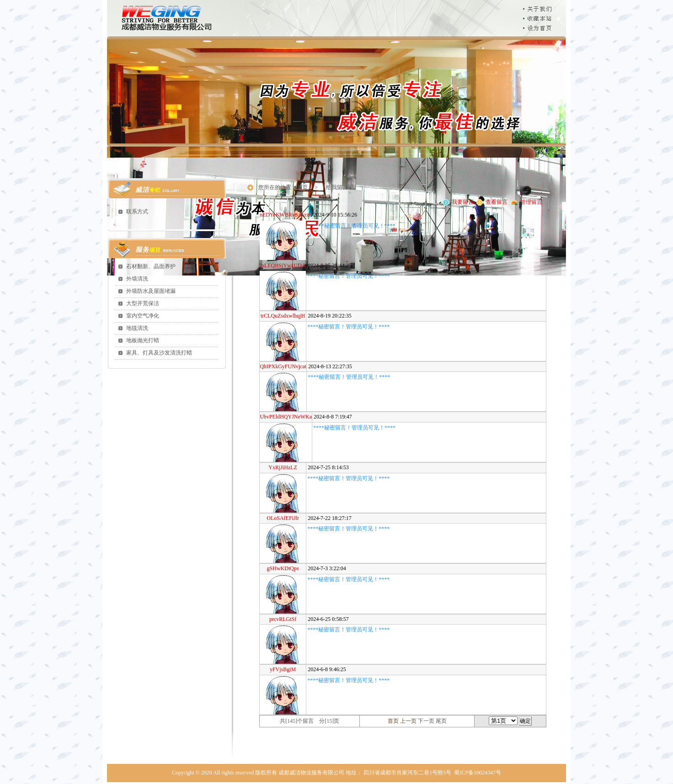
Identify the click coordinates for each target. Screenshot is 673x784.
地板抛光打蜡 (143, 340)
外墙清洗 (137, 279)
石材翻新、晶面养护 (151, 266)
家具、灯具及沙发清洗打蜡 (159, 353)
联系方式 (137, 212)
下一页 (426, 721)
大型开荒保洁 (143, 303)
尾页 (441, 721)
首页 (302, 187)
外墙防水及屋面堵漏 (151, 291)
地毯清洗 (137, 328)
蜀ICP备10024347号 (478, 773)
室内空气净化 (143, 316)
